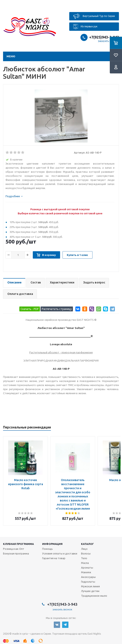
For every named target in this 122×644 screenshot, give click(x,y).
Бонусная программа (16, 553)
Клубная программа (18, 544)
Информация (52, 544)
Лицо (84, 549)
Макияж (86, 572)
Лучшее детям (90, 591)
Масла (85, 563)
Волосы (86, 553)
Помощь (47, 549)
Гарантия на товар (54, 558)
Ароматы (87, 568)
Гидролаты (88, 582)
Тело (84, 558)
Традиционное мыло (94, 596)
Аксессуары (88, 577)
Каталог (87, 544)
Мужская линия (90, 586)
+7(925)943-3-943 (104, 37)
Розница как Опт (14, 549)
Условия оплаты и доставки (60, 553)
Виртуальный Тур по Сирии (94, 16)
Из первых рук (85, 27)
